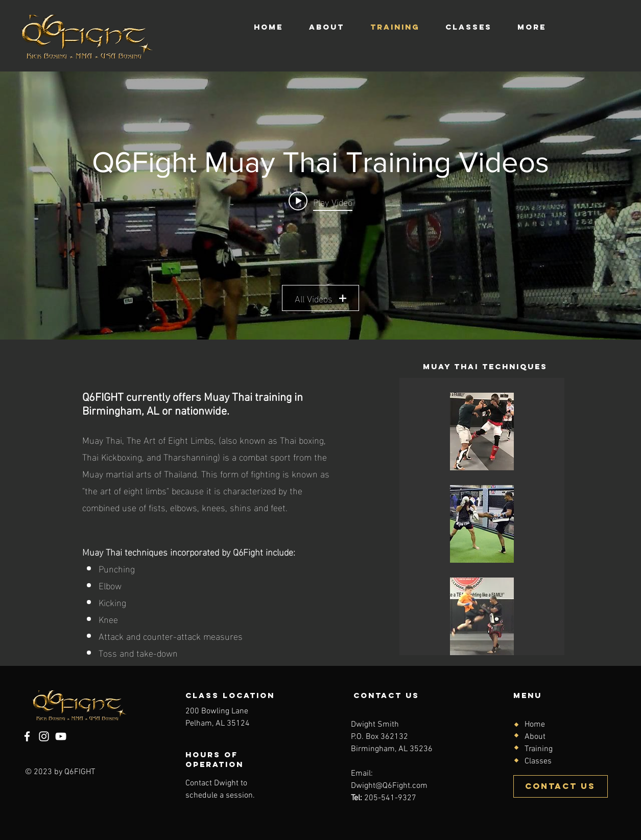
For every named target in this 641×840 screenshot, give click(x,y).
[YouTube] (61, 736)
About (535, 737)
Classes (538, 761)
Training (539, 749)
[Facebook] (27, 736)
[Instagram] (44, 736)
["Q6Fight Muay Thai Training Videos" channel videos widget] (320, 206)
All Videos (320, 298)
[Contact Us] (561, 786)
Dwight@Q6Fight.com (389, 786)
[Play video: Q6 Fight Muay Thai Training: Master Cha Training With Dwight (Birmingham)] (320, 201)
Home (535, 725)
